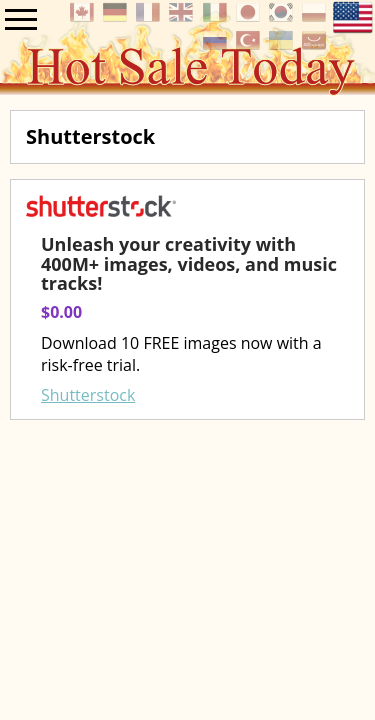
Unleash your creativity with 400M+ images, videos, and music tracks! (189, 264)
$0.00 (61, 312)
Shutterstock (88, 395)
